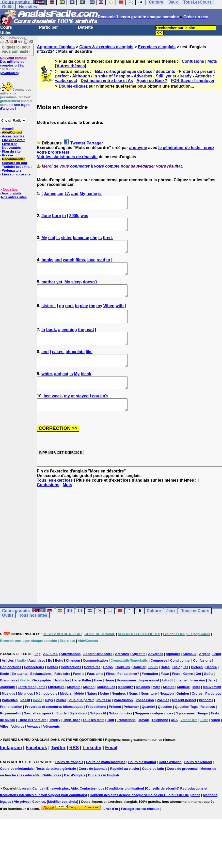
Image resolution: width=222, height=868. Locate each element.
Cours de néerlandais (17, 791)
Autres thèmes (71, 66)
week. (57, 416)
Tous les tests (93, 743)
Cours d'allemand (198, 785)
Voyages (34, 749)
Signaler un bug (14, 163)
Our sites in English (103, 798)
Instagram (11, 771)
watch (69, 267)
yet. (60, 291)
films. (81, 267)
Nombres (119, 716)
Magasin (74, 710)
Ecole (4, 697)
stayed (82, 416)
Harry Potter (82, 703)
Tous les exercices (55, 503)
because (81, 242)
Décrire (211, 690)
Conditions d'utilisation (125, 811)
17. (67, 194)
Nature (92, 716)
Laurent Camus (31, 811)
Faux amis (95, 697)
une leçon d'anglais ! (15, 107)
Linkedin (92, 771)
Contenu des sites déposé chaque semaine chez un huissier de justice (145, 818)
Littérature (56, 710)
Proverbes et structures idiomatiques (54, 730)
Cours (6, 27)
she (94, 242)
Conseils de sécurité (162, 811)
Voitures (18, 749)
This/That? (72, 743)
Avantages (9, 73)
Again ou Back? (152, 81)
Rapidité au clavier (125, 791)
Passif (25, 723)
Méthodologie (47, 716)
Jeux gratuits (11, 193)
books (47, 267)
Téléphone (160, 743)
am (60, 194)
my (99, 317)
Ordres (197, 716)
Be (50, 683)
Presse (7, 155)
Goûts (209, 697)
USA (174, 743)
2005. (74, 218)
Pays (49, 723)
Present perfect (184, 723)
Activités (122, 677)
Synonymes (186, 736)
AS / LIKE (51, 677)
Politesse (104, 723)
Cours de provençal (182, 791)
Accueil (8, 129)
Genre (188, 697)
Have (98, 703)
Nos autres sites (14, 197)
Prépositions (96, 730)
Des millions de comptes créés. (13, 62)
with (120, 317)
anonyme (138, 148)
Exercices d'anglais (157, 47)
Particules (10, 723)
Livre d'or (10, 144)
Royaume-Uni (11, 736)
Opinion (183, 716)
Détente (85, 27)
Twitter (58, 771)
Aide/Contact (12, 132)
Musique (9, 716)
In (43, 343)
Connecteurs (34, 690)
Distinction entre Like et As (107, 81)
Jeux (171, 634)
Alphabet (173, 677)
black (86, 392)
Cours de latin (153, 791)
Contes (52, 690)
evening (69, 343)
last (47, 416)
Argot (217, 677)
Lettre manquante (31, 710)
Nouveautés (11, 148)
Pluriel (61, 723)
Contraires (92, 690)
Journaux (7, 710)
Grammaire (9, 703)
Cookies (39, 824)
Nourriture (149, 716)
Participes (213, 716)
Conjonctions (11, 690)
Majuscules (106, 710)
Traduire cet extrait (17, 167)
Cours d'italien (170, 785)
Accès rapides (13, 136)
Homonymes (127, 703)
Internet (182, 703)
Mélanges (26, 716)
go (62, 317)
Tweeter (78, 143)
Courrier (139, 690)
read (101, 267)
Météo (79, 716)
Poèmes (163, 723)
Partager (95, 143)
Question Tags (186, 730)
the (92, 317)
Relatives (208, 730)
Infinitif (167, 703)
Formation (150, 697)
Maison (89, 710)
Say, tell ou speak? (39, 736)
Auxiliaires (37, 683)
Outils (8, 7)
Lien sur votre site (16, 174)
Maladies (143, 710)
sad (52, 242)
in (64, 218)
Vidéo (216, 743)
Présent (115, 730)
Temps (203, 736)
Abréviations (71, 677)
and (75, 194)
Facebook (36, 771)
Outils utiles (52, 798)
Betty (59, 683)
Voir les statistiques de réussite (67, 157)
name (92, 194)
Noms (133, 716)
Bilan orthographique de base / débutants (135, 71)
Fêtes (176, 697)
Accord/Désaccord (98, 677)
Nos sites (28, 7)
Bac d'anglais (75, 798)
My (83, 194)
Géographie (41, 703)
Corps (108, 690)
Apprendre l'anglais (56, 47)
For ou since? (128, 697)
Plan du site (11, 151)
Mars (156, 710)
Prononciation (11, 730)
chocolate (75, 368)
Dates (165, 690)
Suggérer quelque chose (154, 736)
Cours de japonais (93, 791)
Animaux (190, 677)
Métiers (66, 716)
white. (47, 392)
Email (111, 771)
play (84, 317)
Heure (109, 703)
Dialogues (180, 690)
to (108, 267)
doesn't (90, 291)
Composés (159, 683)
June (46, 218)
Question (165, 730)
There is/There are (32, 743)
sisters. (49, 317)
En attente (20, 697)
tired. (108, 242)
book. (52, 343)
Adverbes (156, 677)
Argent (204, 677)
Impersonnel (149, 703)
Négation (167, 716)
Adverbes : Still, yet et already (163, 76)
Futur (165, 697)
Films (110, 697)
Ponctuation (123, 723)
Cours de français (69, 785)
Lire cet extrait (13, 140)
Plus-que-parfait (81, 723)
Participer (49, 27)
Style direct (78, 736)
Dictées (197, 690)
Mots (212, 61)
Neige (104, 716)
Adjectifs (139, 677)
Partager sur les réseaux (140, 832)
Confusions (193, 61)
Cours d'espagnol (142, 785)
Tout (111, 743)
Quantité (148, 730)
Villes (4, 749)
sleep (77, 291)
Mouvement (212, 710)
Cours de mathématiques (106, 785)
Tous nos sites (33, 638)
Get (198, 697)
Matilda (169, 710)
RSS (74, 771)
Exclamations (41, 697)
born (57, 218)
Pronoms (206, 723)
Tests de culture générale (56, 791)
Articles (8, 683)
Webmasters (12, 170)
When (109, 317)
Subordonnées (121, 736)
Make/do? (125, 710)
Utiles (6, 33)
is (100, 194)
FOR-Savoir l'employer (193, 81)
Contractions (71, 690)
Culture (154, 634)
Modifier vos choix (62, 824)
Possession (145, 723)
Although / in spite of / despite (101, 76)
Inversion (198, 703)
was (84, 218)
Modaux (184, 710)
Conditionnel (180, 683)
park (70, 317)
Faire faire (62, 697)
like (89, 368)
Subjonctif (98, 736)
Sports (62, 736)
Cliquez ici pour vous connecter (16, 49)
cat (65, 392)
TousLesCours (195, 634)
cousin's (100, 416)
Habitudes (61, 703)
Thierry (55, 743)
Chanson (73, 683)
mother (48, 291)
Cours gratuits (16, 634)
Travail (144, 743)
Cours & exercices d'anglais (106, 47)
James (50, 194)
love (91, 267)
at (73, 416)
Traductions (126, 743)
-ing (37, 677)
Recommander (13, 159)
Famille (79, 697)
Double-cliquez (73, 86)
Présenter (131, 730)
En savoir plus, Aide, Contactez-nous (75, 811)
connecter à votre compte (95, 166)
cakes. (58, 368)
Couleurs (123, 690)
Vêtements (52, 749)
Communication (95, 683)
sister (66, 242)
